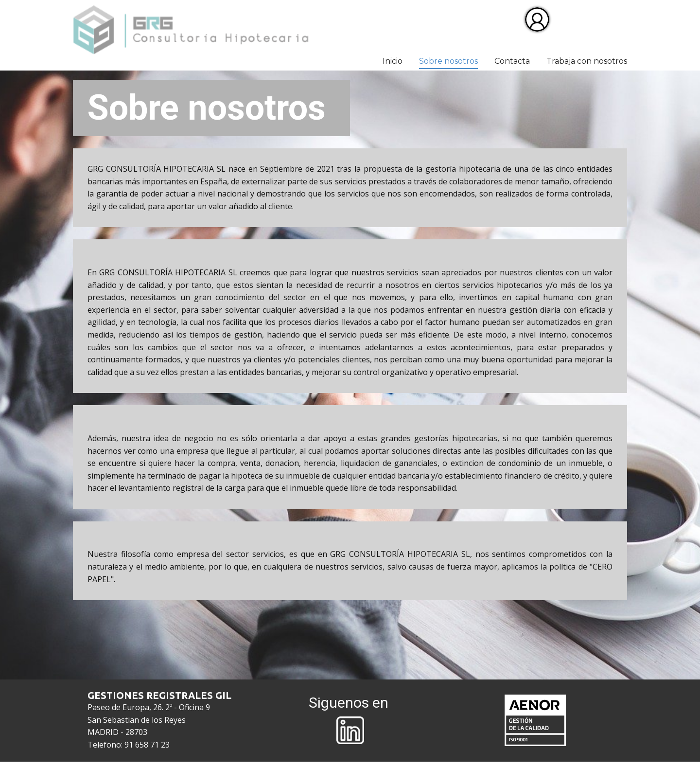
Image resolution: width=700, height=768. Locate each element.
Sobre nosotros (448, 61)
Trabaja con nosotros (587, 61)
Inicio (393, 61)
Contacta (512, 61)
